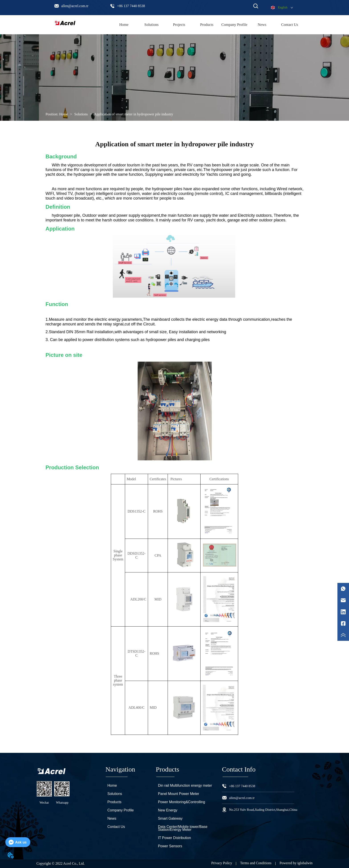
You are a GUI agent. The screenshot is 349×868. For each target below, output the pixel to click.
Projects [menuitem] (179, 25)
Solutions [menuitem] (151, 25)
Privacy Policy (222, 863)
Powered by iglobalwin (296, 863)
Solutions (81, 114)
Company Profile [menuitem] (234, 25)
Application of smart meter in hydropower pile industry (133, 114)
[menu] (207, 25)
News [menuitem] (262, 25)
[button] (207, 25)
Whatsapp (62, 803)
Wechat (44, 803)
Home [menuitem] (124, 25)
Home (64, 114)
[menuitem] (207, 25)
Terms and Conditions (256, 863)
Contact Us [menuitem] (290, 25)
